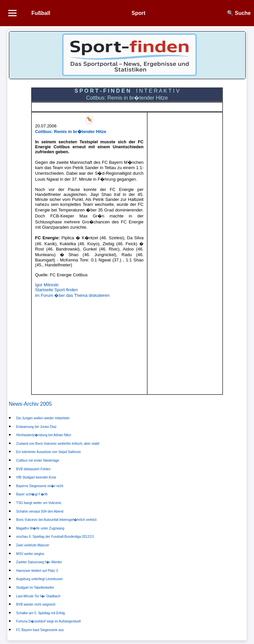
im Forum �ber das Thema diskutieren (72, 295)
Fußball (41, 13)
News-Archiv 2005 (30, 404)
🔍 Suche (239, 13)
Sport (139, 13)
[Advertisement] (89, 345)
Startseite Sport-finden (56, 290)
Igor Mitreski (47, 285)
